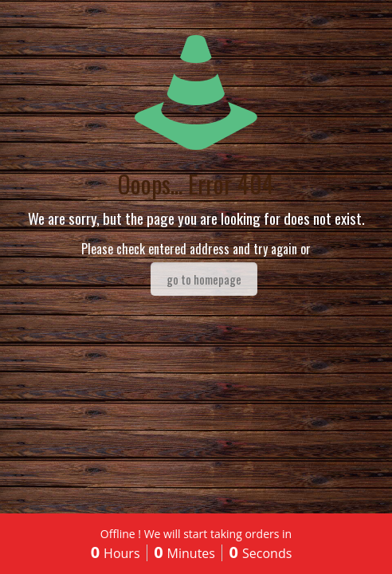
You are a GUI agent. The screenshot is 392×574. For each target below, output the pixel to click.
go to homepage (204, 279)
